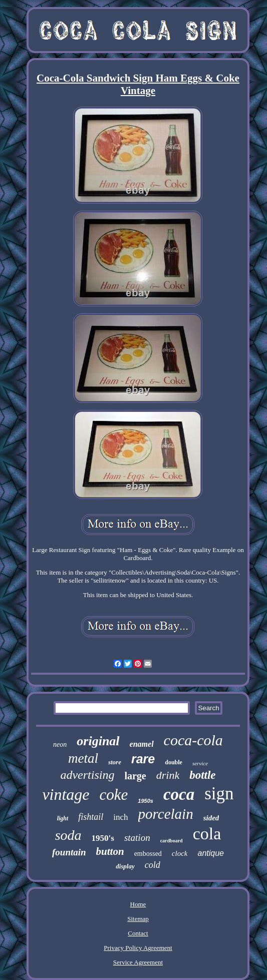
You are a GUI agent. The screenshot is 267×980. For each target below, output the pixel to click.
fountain (69, 852)
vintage (66, 794)
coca (179, 794)
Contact (138, 933)
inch (120, 817)
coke (114, 795)
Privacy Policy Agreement (138, 948)
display (125, 866)
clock (180, 853)
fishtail (91, 817)
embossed (148, 854)
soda (68, 835)
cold (153, 865)
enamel (142, 744)
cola (207, 834)
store (115, 762)
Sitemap (138, 919)
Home (138, 904)
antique (211, 853)
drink (168, 775)
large (135, 776)
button (110, 851)
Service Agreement (138, 962)
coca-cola (193, 740)
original (98, 741)
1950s (146, 801)
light (63, 818)
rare (143, 759)
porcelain (166, 814)
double (174, 762)
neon (60, 745)
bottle (202, 775)
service (200, 763)
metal (83, 758)
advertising (87, 775)
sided (211, 818)
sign (219, 794)
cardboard (172, 841)
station (137, 838)
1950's (103, 838)
